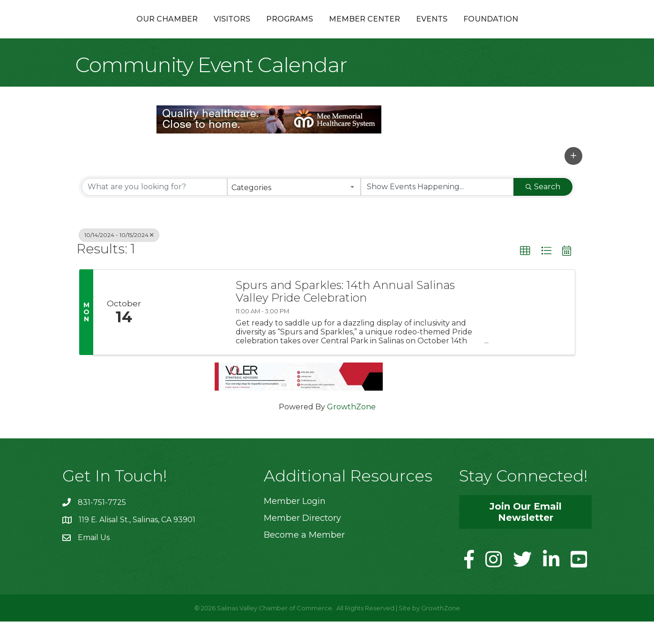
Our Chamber (117, 30)
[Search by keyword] (154, 209)
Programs (239, 30)
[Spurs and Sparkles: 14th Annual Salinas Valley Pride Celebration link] (190, 335)
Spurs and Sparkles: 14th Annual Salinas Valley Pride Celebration (345, 314)
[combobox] (294, 209)
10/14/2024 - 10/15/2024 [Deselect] (119, 257)
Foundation (541, 30)
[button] (573, 178)
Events (482, 30)
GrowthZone (351, 429)
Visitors (182, 30)
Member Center (415, 30)
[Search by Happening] (437, 209)
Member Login (295, 523)
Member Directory (302, 540)
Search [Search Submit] (543, 209)
